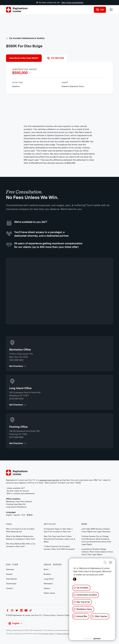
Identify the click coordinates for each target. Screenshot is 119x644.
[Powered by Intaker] (97, 639)
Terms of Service (63, 634)
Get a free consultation (72, 2)
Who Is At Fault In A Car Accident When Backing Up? (20, 530)
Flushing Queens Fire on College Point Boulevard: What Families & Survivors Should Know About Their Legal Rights (96, 540)
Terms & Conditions (65, 615)
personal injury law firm (49, 480)
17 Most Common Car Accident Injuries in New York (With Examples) (59, 548)
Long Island (49, 579)
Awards (9, 574)
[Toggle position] (105, 562)
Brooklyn (47, 574)
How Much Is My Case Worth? (24, 58)
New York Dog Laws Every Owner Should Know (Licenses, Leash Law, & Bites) (59, 539)
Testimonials (11, 584)
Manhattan (48, 584)
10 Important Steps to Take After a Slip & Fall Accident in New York (58, 530)
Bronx (46, 569)
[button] (111, 10)
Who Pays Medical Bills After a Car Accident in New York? (21, 545)
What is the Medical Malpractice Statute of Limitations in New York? (21, 538)
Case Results (11, 579)
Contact (9, 588)
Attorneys (10, 569)
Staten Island (49, 593)
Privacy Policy (50, 615)
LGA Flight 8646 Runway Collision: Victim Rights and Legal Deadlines (96, 530)
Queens (47, 588)
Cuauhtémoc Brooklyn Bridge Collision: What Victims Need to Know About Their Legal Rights (97, 552)
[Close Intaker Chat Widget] (111, 562)
